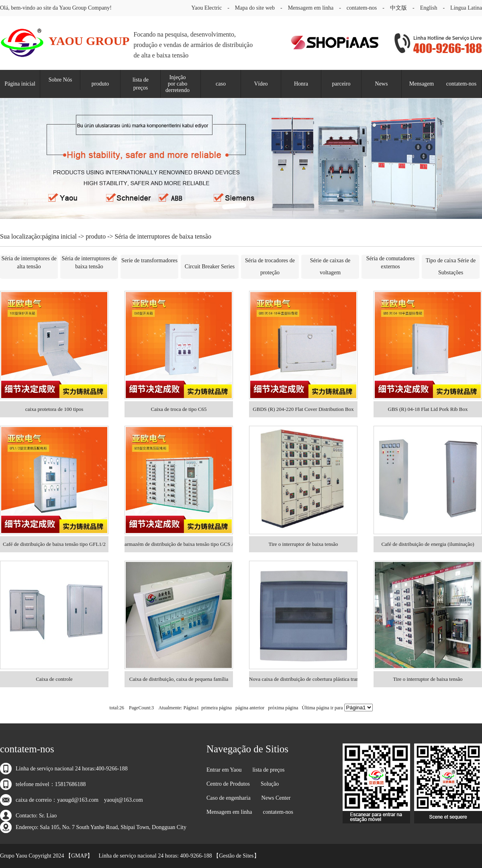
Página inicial (20, 84)
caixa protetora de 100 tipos (54, 409)
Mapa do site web (255, 8)
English (429, 8)
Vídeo (261, 84)
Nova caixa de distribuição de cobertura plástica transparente (303, 679)
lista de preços (141, 84)
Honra (301, 84)
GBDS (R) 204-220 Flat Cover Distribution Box (303, 409)
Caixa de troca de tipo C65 (179, 409)
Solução (270, 784)
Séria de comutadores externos (391, 262)
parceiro (341, 84)
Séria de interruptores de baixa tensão (89, 262)
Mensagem (422, 84)
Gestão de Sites (236, 856)
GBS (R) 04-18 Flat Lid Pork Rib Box (428, 409)
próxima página (283, 708)
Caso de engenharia (229, 798)
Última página (315, 708)
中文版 (398, 8)
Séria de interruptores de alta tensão (29, 262)
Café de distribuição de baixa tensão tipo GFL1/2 (54, 544)
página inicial (59, 236)
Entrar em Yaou (224, 770)
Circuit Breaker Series (210, 267)
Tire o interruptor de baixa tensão (303, 544)
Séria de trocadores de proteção (270, 267)
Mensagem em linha (311, 8)
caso (221, 84)
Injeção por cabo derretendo (178, 84)
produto (100, 84)
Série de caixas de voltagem (330, 267)
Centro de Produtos (228, 784)
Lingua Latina (466, 8)
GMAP (79, 856)
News (382, 84)
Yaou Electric (206, 8)
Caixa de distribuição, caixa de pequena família (179, 679)
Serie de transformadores (149, 260)
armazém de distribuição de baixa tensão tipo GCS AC (179, 544)
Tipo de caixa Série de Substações (451, 267)
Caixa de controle (54, 679)
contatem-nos (362, 8)
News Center (276, 798)
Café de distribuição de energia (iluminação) (428, 544)
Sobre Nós (60, 80)
